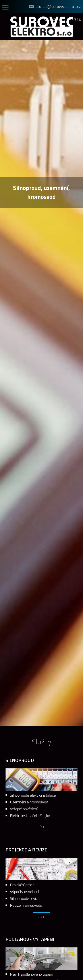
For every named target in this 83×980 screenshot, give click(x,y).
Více (41, 827)
